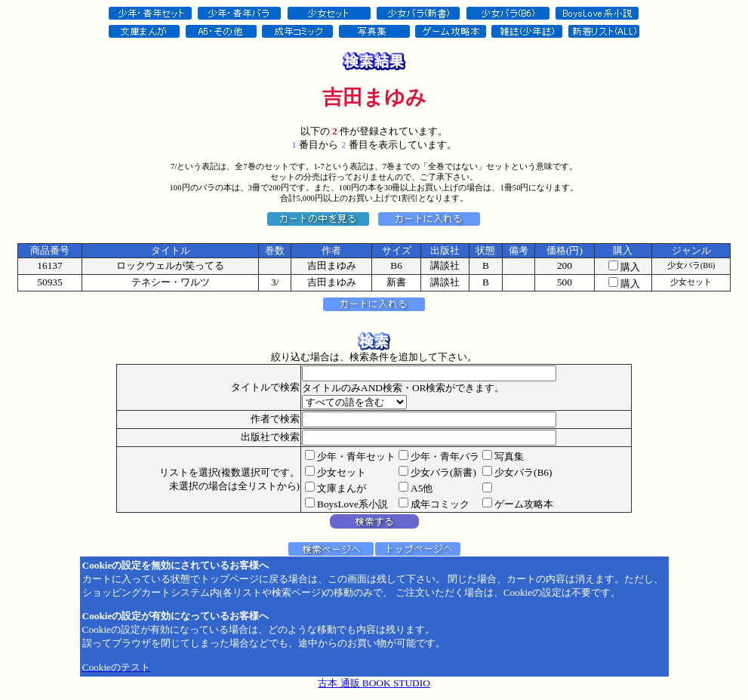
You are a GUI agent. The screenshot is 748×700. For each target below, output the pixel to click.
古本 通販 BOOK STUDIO (374, 683)
